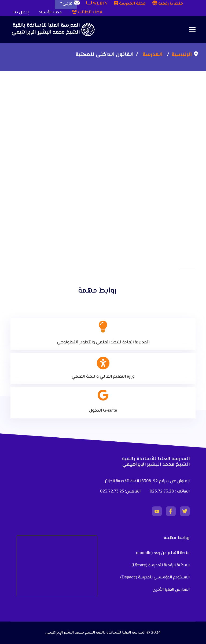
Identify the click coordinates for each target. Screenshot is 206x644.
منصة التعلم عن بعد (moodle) (162, 553)
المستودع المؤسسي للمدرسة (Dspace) (155, 577)
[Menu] (192, 29)
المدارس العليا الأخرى (171, 590)
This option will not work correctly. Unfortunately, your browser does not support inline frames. (103, 146)
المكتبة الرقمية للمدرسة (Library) (161, 565)
